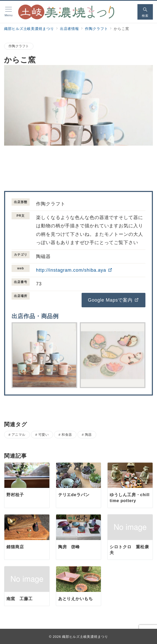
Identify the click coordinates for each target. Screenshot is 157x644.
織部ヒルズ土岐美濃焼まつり (85, 637)
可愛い (44, 435)
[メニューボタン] (9, 12)
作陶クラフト (19, 46)
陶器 (88, 435)
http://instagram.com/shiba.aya (74, 270)
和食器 (67, 435)
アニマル (19, 435)
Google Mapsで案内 (114, 300)
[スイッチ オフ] (145, 12)
